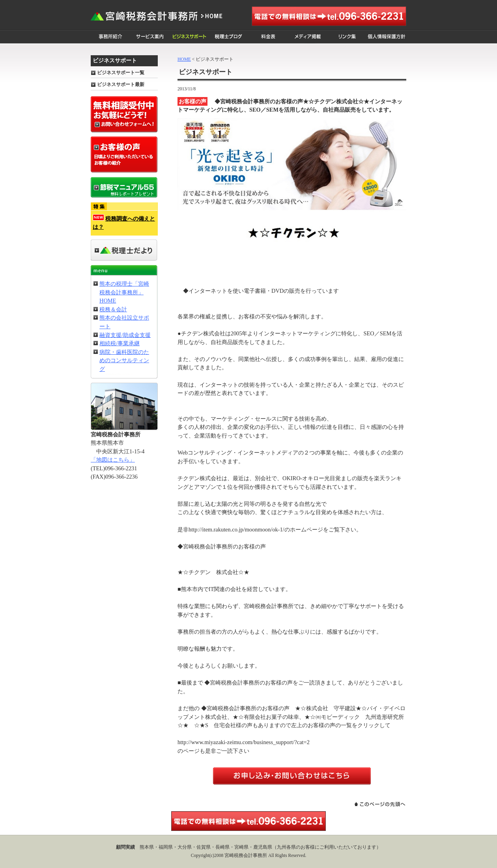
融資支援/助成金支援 (125, 335)
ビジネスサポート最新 (121, 84)
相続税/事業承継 (120, 343)
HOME (184, 59)
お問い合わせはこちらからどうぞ (292, 776)
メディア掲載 (308, 37)
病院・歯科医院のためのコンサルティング (124, 360)
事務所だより (124, 250)
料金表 (268, 37)
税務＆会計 (113, 309)
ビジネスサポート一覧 (121, 73)
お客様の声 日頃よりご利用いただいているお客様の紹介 (124, 155)
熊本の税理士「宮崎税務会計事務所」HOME (124, 292)
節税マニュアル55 (124, 188)
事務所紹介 (110, 37)
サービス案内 (150, 37)
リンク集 (347, 37)
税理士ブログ (229, 37)
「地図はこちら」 (113, 460)
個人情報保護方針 (387, 37)
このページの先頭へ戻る (380, 804)
